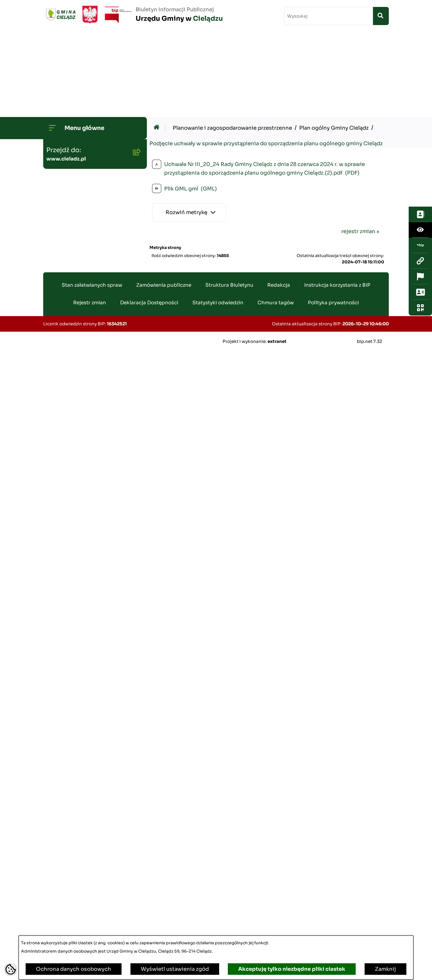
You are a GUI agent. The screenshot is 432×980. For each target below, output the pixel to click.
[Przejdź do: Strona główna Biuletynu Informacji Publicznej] (158, 43)
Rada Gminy (64, 110)
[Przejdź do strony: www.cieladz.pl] (420, 117)
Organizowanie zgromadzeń (85, 768)
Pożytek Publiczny (72, 639)
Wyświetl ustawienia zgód (175, 969)
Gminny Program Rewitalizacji (88, 203)
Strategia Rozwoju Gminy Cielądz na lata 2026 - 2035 (84, 225)
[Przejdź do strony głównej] (133, 15)
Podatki (59, 576)
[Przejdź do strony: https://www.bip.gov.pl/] (420, 101)
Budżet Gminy (67, 147)
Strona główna (68, 73)
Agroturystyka (67, 694)
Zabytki (58, 879)
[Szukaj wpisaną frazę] (381, 16)
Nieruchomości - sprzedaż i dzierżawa (84, 598)
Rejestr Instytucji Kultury (81, 713)
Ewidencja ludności (74, 676)
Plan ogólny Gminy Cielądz (334, 43)
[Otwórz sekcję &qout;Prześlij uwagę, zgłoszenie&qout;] (420, 148)
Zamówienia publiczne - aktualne (80, 475)
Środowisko (64, 184)
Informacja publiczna (76, 805)
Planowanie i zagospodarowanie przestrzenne (73, 255)
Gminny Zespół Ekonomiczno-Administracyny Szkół (88, 527)
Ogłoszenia (64, 166)
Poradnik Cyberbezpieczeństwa (90, 897)
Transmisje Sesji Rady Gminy (86, 129)
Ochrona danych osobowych (74, 969)
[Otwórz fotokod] (420, 164)
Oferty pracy (65, 657)
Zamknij (385, 969)
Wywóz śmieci (67, 620)
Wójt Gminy (64, 92)
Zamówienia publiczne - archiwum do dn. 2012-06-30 (87, 501)
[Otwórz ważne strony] (420, 133)
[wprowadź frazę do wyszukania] (328, 16)
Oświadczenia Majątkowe (82, 452)
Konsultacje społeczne (78, 823)
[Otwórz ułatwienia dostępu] (420, 86)
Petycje (59, 842)
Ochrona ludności (72, 934)
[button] (135, 92)
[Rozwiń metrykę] (189, 127)
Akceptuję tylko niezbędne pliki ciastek (292, 969)
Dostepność (65, 860)
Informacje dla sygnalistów (84, 915)
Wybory (59, 731)
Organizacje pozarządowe (82, 786)
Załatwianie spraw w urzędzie (86, 749)
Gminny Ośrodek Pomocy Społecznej (82, 553)
